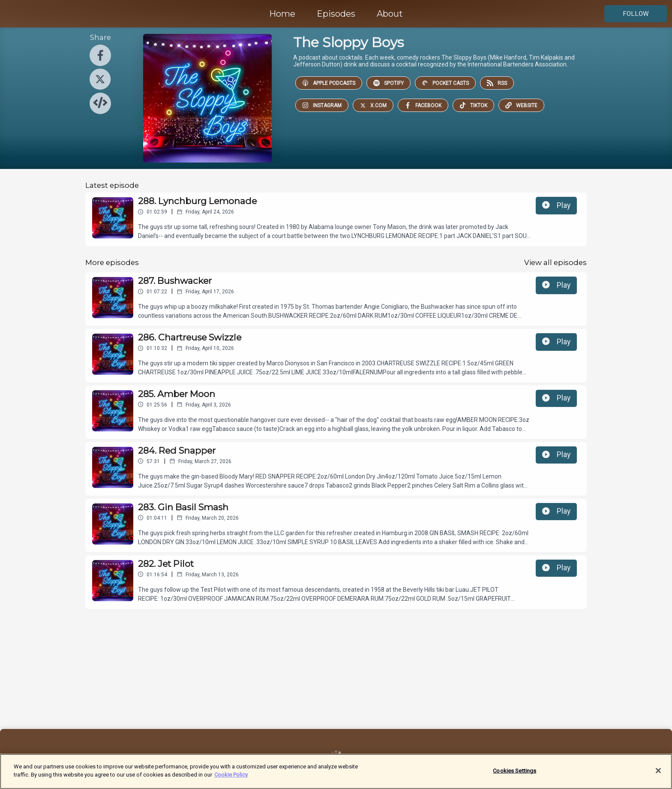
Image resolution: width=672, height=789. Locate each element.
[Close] (658, 771)
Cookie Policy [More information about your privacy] (231, 775)
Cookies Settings (514, 771)
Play (556, 205)
